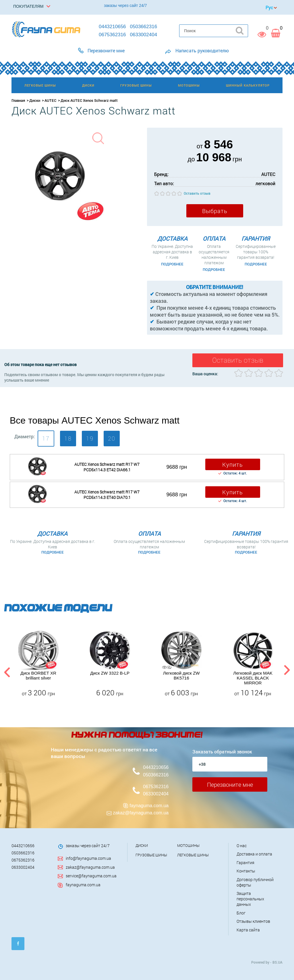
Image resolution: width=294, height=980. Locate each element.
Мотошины (188, 845)
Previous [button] (6, 671)
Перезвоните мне (230, 784)
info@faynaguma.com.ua (88, 858)
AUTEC (50, 100)
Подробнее (172, 264)
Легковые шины (193, 855)
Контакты (246, 871)
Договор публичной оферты (255, 882)
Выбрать (215, 211)
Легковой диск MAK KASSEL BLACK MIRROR (253, 678)
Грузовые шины (151, 855)
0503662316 (156, 775)
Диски (35, 100)
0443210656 (156, 767)
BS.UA (277, 962)
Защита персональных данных (250, 899)
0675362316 (156, 787)
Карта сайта (248, 930)
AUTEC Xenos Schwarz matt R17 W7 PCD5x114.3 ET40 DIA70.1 (107, 495)
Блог (241, 913)
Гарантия (245, 863)
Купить (233, 464)
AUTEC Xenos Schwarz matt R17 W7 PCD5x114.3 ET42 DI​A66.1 (107, 467)
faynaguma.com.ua (149, 806)
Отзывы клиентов (253, 921)
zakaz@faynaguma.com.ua (141, 813)
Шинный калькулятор (248, 85)
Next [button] (287, 671)
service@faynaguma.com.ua (91, 876)
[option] (38, 664)
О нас (242, 846)
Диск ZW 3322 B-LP (110, 673)
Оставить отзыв (197, 193)
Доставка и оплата (254, 854)
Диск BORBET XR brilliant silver (38, 675)
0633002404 (156, 794)
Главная (18, 100)
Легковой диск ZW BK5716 (181, 675)
